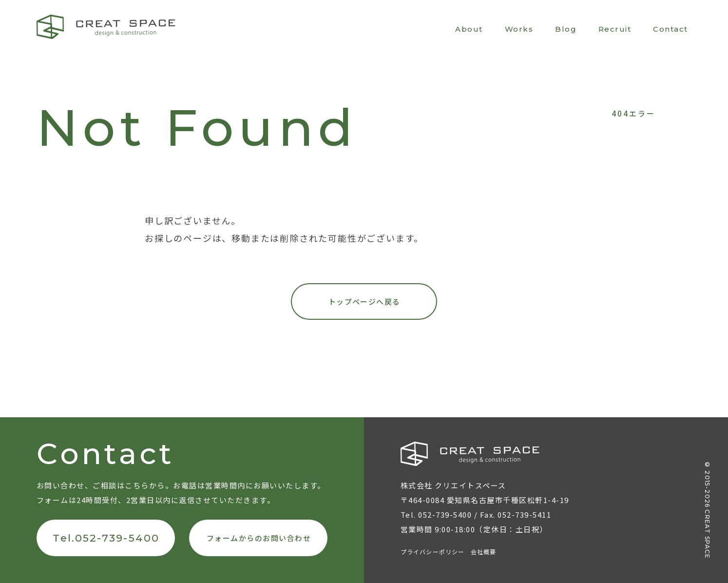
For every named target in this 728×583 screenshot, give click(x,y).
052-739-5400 (445, 515)
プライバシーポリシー (433, 552)
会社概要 (484, 552)
